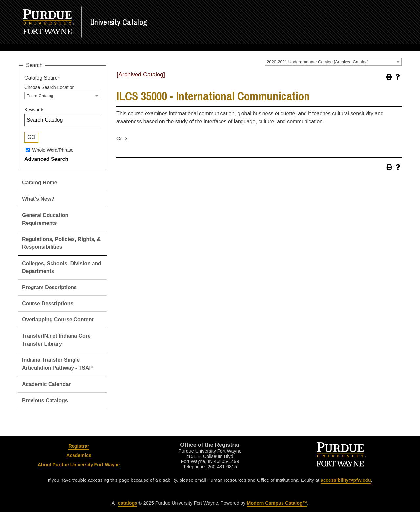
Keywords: (35, 110)
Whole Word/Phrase (53, 150)
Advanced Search (46, 159)
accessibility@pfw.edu (346, 480)
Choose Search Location (49, 87)
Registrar (79, 446)
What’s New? (38, 199)
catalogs (128, 503)
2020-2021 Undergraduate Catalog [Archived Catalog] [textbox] (318, 62)
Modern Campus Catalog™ (277, 503)
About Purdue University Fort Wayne (79, 465)
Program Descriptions (49, 287)
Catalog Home (40, 183)
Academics (79, 455)
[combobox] (333, 62)
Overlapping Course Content (58, 320)
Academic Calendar (46, 384)
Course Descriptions (48, 303)
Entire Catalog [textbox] (40, 96)
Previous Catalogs (45, 401)
